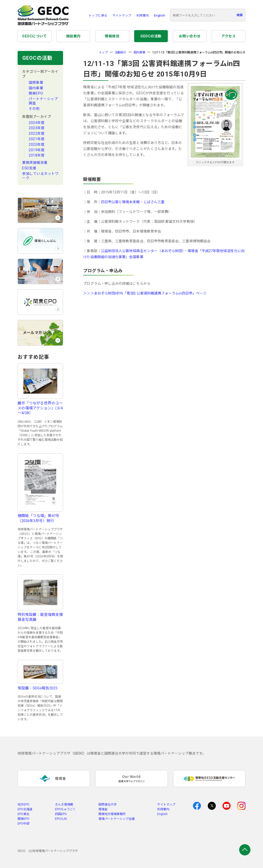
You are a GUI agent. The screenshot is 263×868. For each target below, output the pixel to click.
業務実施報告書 (35, 163)
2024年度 (37, 123)
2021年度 (37, 139)
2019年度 (37, 150)
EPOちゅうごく (65, 809)
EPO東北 (23, 814)
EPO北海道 (25, 809)
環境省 (103, 809)
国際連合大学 (108, 805)
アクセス (228, 36)
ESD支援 (29, 168)
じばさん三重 (154, 202)
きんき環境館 (64, 805)
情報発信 (112, 36)
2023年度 (37, 128)
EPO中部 (23, 824)
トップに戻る (98, 16)
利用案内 (143, 16)
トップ (103, 52)
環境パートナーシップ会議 (117, 819)
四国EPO (61, 814)
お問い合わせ (190, 36)
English (160, 16)
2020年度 (37, 144)
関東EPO (36, 93)
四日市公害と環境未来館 (120, 202)
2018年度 (37, 155)
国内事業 (36, 88)
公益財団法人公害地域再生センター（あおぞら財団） (143, 251)
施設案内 (73, 36)
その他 (34, 109)
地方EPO (23, 805)
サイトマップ (122, 16)
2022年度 (37, 133)
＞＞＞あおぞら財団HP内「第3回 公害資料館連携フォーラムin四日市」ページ (145, 293)
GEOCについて (34, 36)
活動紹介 (121, 52)
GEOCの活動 (151, 36)
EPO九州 (61, 819)
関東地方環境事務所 (112, 814)
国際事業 (36, 83)
